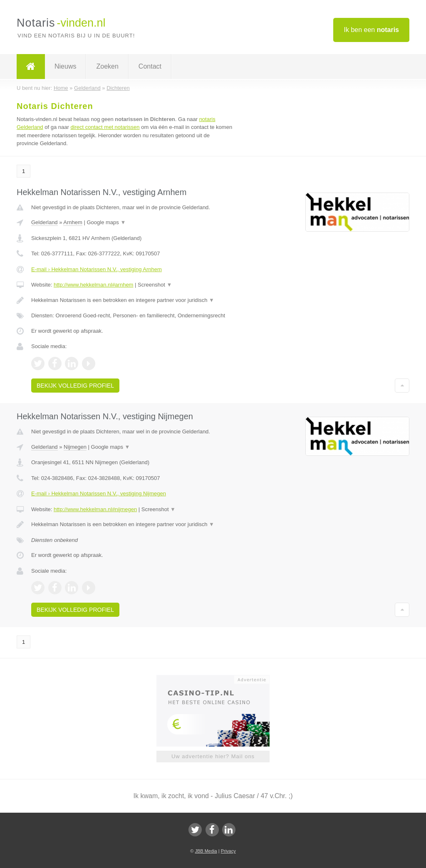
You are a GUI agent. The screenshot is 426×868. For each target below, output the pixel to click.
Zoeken (107, 66)
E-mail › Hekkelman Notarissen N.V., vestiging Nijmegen (99, 493)
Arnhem (73, 222)
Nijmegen (75, 447)
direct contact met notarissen (105, 127)
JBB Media (206, 851)
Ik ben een (371, 30)
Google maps (106, 222)
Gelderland (45, 222)
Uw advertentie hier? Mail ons (213, 756)
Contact (150, 66)
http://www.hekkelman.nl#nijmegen (95, 509)
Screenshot (155, 285)
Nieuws (65, 66)
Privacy (228, 851)
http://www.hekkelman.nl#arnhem (93, 285)
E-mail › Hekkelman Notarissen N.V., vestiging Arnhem (97, 269)
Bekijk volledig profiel (75, 386)
